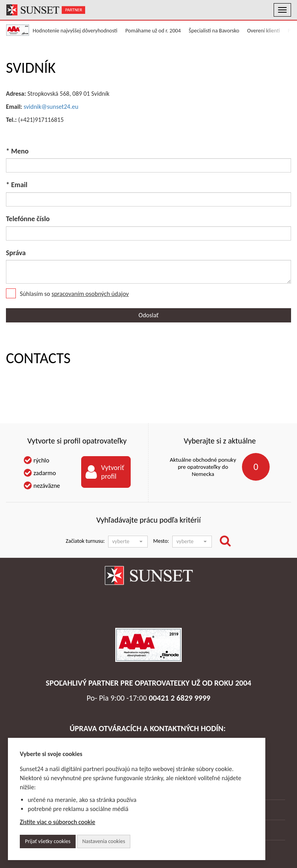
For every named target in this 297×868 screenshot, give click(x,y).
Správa (16, 253)
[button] (128, 542)
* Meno (17, 151)
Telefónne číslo (28, 219)
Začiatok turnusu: (85, 541)
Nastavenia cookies (104, 841)
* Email (17, 185)
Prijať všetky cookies (48, 841)
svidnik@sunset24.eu (51, 107)
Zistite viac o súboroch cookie (57, 822)
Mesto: (161, 541)
